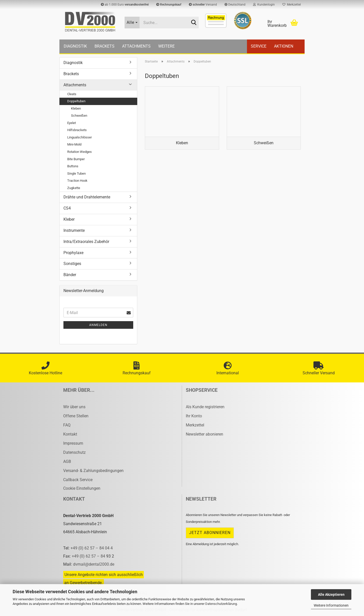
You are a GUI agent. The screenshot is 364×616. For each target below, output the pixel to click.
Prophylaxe (73, 253)
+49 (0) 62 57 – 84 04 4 (92, 548)
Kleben (76, 108)
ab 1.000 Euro (125, 5)
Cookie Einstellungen (82, 488)
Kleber (69, 219)
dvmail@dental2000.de (94, 564)
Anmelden (98, 325)
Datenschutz (74, 452)
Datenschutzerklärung (221, 604)
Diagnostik (75, 46)
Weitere (166, 46)
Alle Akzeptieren (331, 594)
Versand (203, 5)
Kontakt (70, 434)
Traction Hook (77, 181)
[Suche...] (132, 23)
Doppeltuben (76, 101)
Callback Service (78, 480)
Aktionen (284, 46)
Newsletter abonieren (204, 434)
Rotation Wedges (79, 152)
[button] (235, 5)
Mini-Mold (74, 144)
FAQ (67, 425)
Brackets (105, 46)
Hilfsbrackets (77, 130)
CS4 (67, 208)
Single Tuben (76, 173)
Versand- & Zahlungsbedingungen (93, 471)
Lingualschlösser (79, 137)
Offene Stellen (76, 416)
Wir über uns (74, 407)
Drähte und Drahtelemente (87, 197)
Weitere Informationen (331, 605)
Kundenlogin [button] (264, 5)
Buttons (73, 166)
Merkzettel (292, 5)
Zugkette (74, 188)
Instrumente (74, 230)
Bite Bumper (76, 159)
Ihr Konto (194, 416)
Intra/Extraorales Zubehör (86, 242)
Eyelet (72, 123)
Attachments (136, 46)
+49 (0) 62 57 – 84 (89, 556)
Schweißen (79, 116)
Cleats (72, 94)
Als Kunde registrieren (205, 407)
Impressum (73, 443)
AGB (67, 461)
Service (259, 46)
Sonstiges (72, 264)
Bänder (70, 275)
